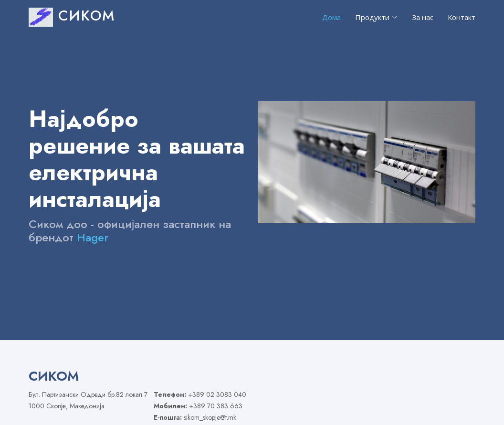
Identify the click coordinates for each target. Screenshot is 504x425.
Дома (331, 17)
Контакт (462, 17)
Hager (93, 237)
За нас (423, 17)
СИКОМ (72, 16)
